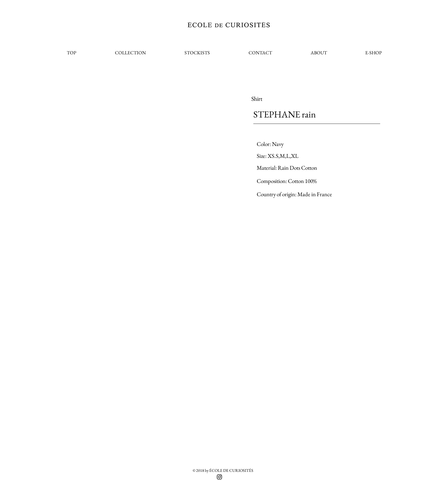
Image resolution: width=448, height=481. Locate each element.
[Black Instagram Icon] (219, 477)
